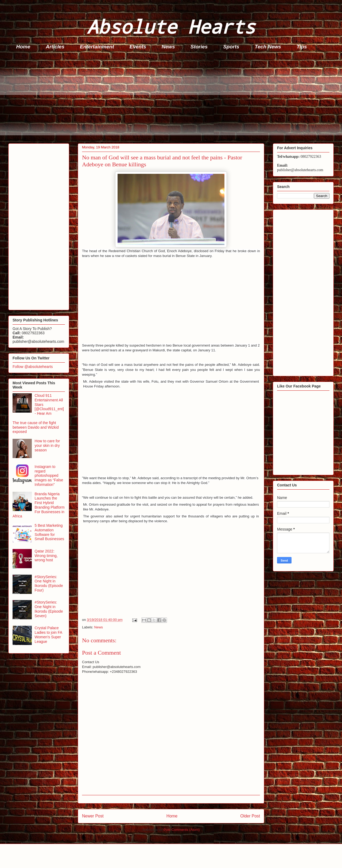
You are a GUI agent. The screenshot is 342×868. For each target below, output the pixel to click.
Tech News (268, 47)
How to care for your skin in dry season (47, 445)
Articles (55, 47)
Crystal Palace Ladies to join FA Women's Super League (48, 635)
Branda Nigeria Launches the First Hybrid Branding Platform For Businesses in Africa (39, 505)
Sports (231, 47)
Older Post (250, 816)
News (168, 47)
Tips (302, 47)
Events (138, 47)
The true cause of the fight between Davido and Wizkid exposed (36, 427)
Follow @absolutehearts (33, 367)
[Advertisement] (169, 98)
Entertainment (97, 47)
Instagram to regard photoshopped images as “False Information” (49, 476)
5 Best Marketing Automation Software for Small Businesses (50, 532)
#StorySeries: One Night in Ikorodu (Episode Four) (49, 583)
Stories (199, 47)
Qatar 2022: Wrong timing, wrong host (46, 556)
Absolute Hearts (171, 26)
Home (23, 47)
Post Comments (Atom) (182, 830)
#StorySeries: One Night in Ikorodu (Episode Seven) (49, 609)
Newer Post (93, 816)
